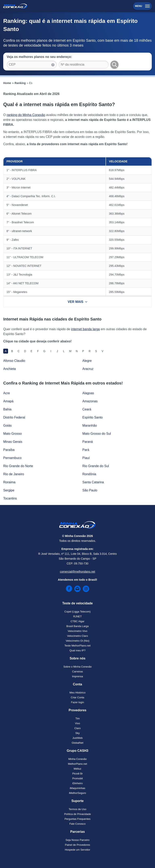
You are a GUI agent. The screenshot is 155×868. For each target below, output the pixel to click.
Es (31, 83)
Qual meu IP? (77, 650)
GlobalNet (77, 743)
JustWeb (77, 738)
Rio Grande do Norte (18, 466)
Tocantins (10, 498)
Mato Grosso (13, 434)
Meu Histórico (77, 693)
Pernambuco (12, 458)
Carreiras (77, 672)
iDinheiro (77, 783)
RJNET (77, 616)
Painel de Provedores (77, 845)
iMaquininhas (78, 788)
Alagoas (88, 393)
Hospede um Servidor (77, 850)
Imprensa (77, 676)
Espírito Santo (93, 417)
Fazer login (77, 702)
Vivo (77, 723)
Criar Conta (77, 697)
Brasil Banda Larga (78, 626)
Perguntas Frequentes (78, 819)
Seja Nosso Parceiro (78, 840)
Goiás (7, 425)
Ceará (87, 409)
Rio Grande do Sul (96, 466)
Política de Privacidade (77, 814)
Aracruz (88, 369)
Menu (142, 6)
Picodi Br (77, 774)
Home (7, 83)
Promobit (77, 778)
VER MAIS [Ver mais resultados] (77, 302)
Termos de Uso (77, 809)
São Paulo (90, 490)
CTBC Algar (78, 621)
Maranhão (90, 425)
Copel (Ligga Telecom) (77, 612)
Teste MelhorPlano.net (77, 646)
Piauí (86, 458)
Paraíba (9, 450)
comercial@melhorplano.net (78, 572)
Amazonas (90, 401)
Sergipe (9, 490)
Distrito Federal (14, 417)
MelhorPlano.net (78, 764)
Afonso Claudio (14, 361)
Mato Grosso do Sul (97, 434)
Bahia (7, 409)
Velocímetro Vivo (77, 631)
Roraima (9, 482)
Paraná (88, 442)
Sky (77, 733)
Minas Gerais (13, 442)
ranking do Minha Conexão (26, 115)
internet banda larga (85, 329)
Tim (77, 718)
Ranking (20, 83)
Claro (77, 728)
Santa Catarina (93, 482)
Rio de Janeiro (14, 474)
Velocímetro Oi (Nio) (77, 641)
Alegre (87, 361)
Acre (7, 393)
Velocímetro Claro (77, 636)
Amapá (8, 401)
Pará (86, 450)
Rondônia (89, 474)
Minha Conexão (77, 759)
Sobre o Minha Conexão (77, 667)
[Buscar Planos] (114, 65)
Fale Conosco (77, 824)
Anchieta (9, 369)
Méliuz (77, 769)
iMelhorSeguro (78, 793)
